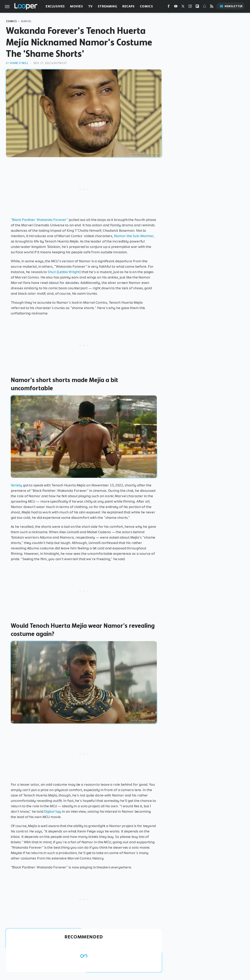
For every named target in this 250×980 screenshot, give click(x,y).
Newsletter (231, 6)
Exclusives (55, 6)
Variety (16, 485)
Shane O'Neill (19, 63)
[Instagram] (190, 7)
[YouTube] (176, 7)
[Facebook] (169, 7)
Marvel (26, 21)
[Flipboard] (197, 7)
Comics (146, 6)
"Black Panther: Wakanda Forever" (39, 220)
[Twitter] (183, 7)
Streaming (107, 6)
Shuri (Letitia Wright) (64, 272)
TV (90, 6)
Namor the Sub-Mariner (134, 236)
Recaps (128, 6)
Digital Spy (52, 811)
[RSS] (212, 7)
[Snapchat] (205, 7)
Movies (77, 6)
